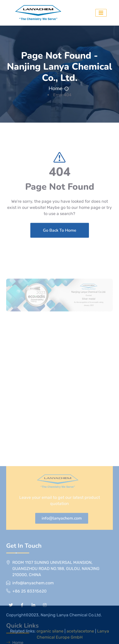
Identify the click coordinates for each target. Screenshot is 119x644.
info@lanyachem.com (62, 588)
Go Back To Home (60, 241)
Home (56, 88)
